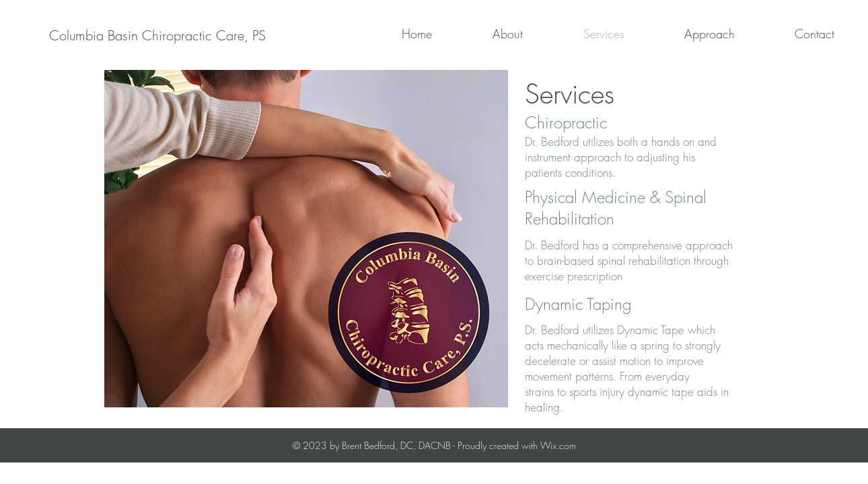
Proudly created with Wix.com (517, 445)
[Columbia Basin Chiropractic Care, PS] (157, 36)
